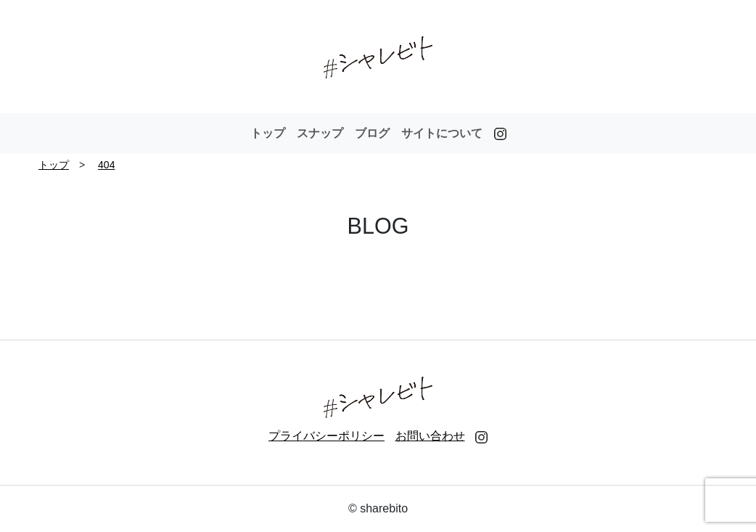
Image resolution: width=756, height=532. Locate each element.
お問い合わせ (430, 436)
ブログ (372, 133)
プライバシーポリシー (326, 436)
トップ (268, 133)
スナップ (320, 133)
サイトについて (442, 133)
